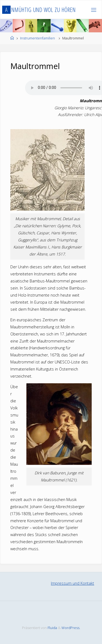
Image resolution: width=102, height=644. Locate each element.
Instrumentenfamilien (38, 38)
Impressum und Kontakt (72, 583)
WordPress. (71, 628)
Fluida (52, 628)
